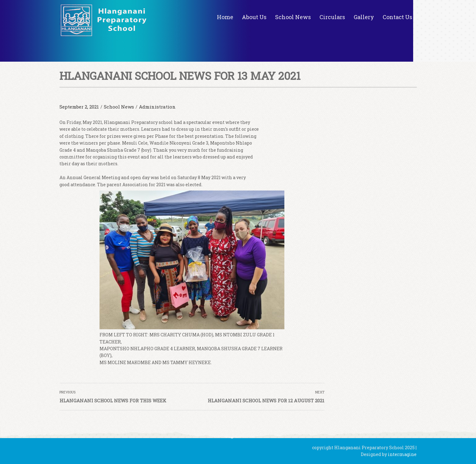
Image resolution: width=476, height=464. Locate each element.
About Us (254, 17)
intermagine (402, 454)
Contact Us (397, 17)
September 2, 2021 (79, 107)
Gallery (364, 17)
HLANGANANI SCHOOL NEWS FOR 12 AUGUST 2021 (266, 400)
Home (225, 17)
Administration (157, 107)
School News (293, 17)
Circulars (332, 17)
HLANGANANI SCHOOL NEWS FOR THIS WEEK (113, 400)
